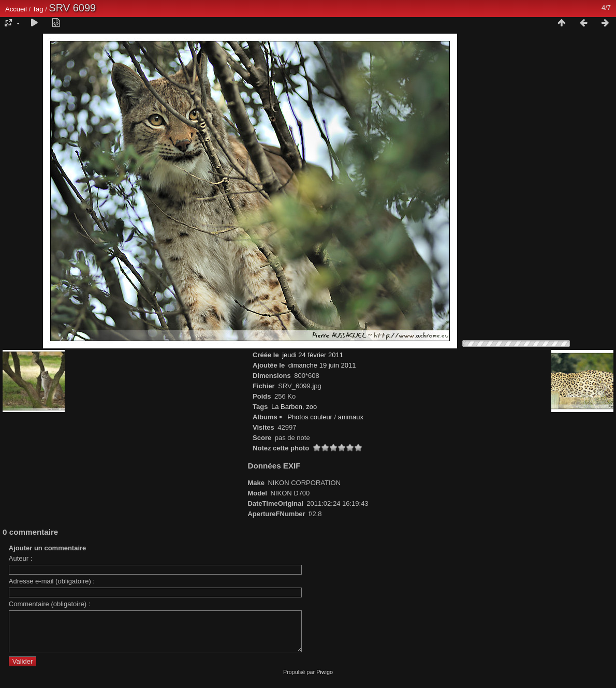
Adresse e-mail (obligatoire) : (52, 581)
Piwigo (325, 680)
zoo (311, 407)
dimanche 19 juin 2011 (322, 365)
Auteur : (21, 558)
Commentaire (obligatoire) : (50, 604)
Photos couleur (310, 417)
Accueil (16, 9)
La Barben (287, 407)
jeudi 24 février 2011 (313, 355)
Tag (38, 9)
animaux (351, 417)
